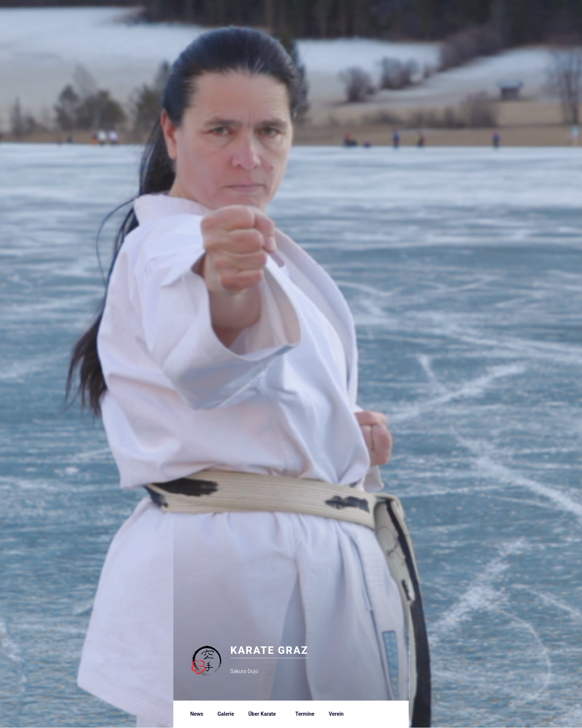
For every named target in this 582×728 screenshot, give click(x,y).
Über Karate (266, 714)
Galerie (226, 714)
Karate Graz (285, 649)
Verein (340, 714)
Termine (305, 714)
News (197, 714)
